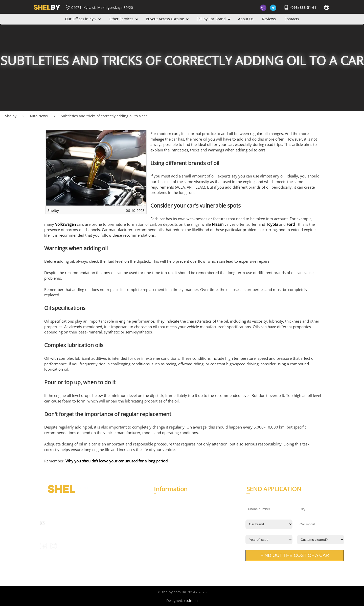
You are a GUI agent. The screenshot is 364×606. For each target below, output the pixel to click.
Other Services (121, 19)
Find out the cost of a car (295, 555)
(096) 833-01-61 (300, 7)
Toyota (272, 224)
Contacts (292, 19)
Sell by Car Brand (211, 19)
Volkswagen (65, 224)
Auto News (163, 530)
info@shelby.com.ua (64, 523)
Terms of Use (165, 552)
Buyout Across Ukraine (165, 19)
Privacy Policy (165, 546)
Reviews (269, 19)
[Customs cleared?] (321, 540)
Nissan (218, 224)
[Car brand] (269, 524)
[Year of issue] (269, 540)
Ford (291, 224)
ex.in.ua (191, 601)
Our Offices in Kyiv (81, 19)
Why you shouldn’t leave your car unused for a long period (117, 461)
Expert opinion (166, 536)
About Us (246, 19)
